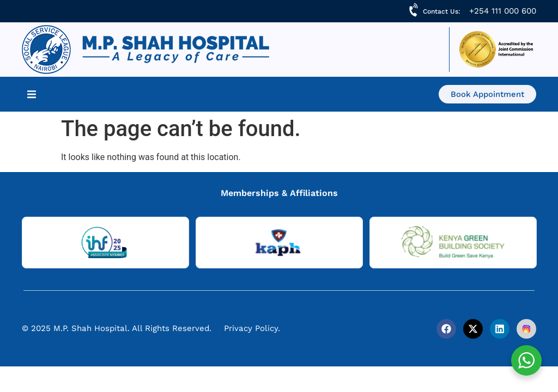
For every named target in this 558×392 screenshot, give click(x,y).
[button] (32, 94)
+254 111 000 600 (503, 11)
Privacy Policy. (252, 328)
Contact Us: (442, 11)
